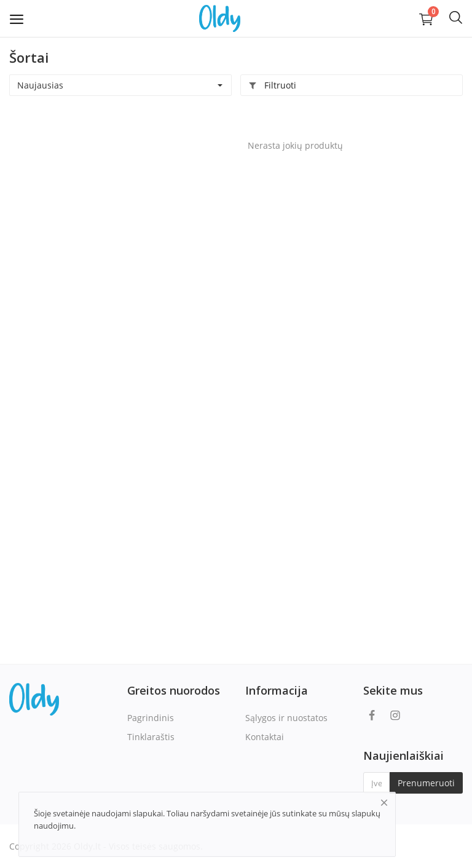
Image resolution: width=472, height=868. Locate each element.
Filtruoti (272, 85)
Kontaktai (265, 737)
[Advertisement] (86, 191)
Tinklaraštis (151, 737)
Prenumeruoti (426, 783)
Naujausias (40, 85)
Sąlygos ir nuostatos (286, 718)
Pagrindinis (151, 718)
